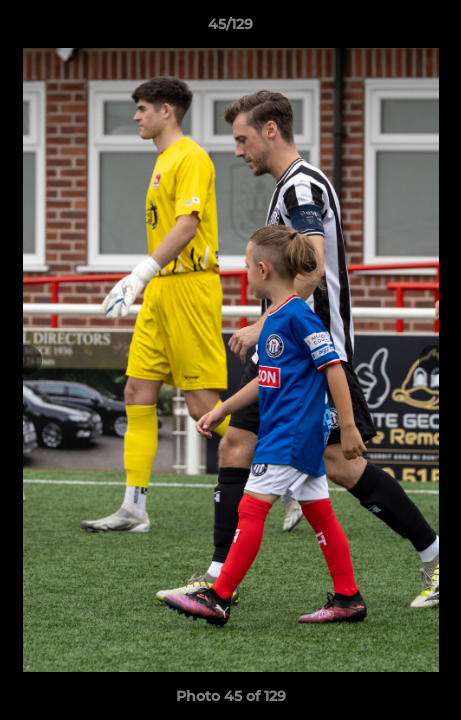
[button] (437, 29)
